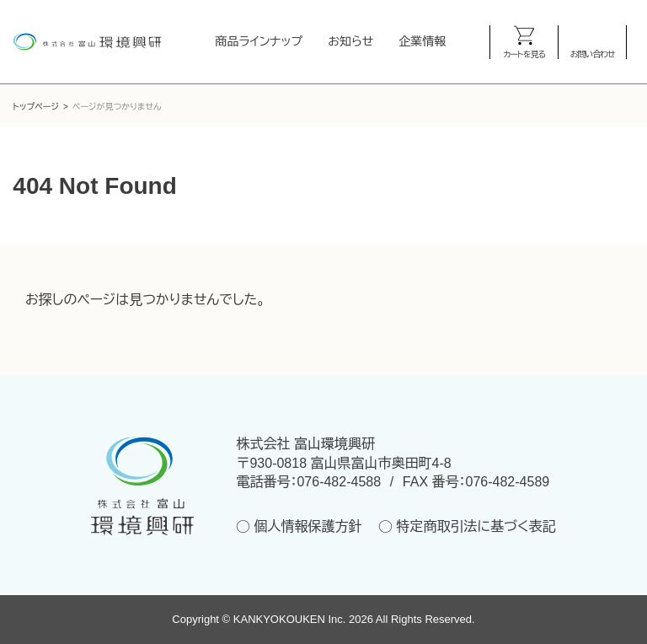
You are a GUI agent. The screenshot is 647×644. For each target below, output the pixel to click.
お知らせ (350, 41)
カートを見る (524, 54)
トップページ (36, 107)
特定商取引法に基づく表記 (476, 526)
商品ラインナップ (259, 41)
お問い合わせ (592, 54)
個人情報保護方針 (307, 526)
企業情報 (422, 41)
